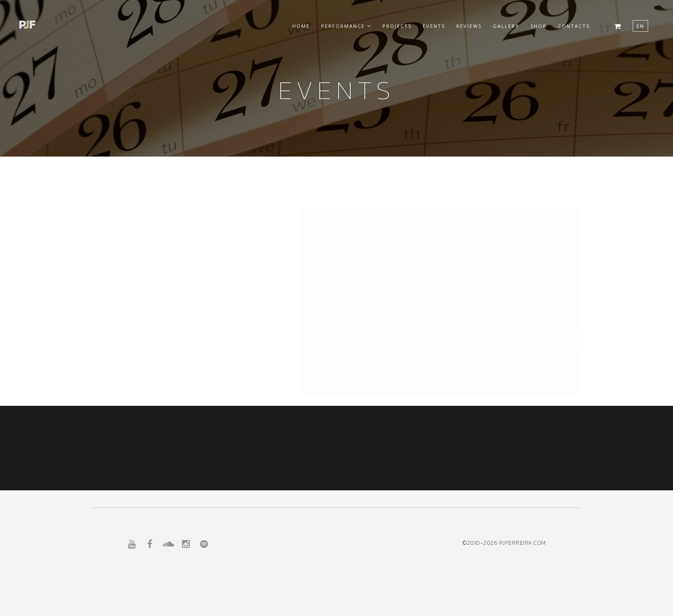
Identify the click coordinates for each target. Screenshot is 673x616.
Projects (397, 26)
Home (301, 26)
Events (434, 26)
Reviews (469, 26)
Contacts (574, 26)
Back (561, 448)
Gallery (506, 26)
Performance (346, 26)
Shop (539, 26)
